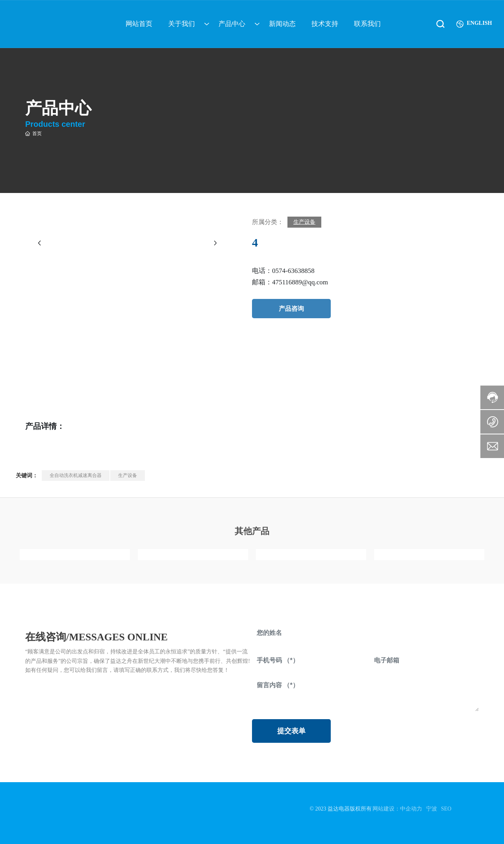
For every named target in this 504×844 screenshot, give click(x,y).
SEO (446, 809)
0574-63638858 (293, 271)
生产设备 (304, 222)
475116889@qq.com (300, 282)
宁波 (432, 809)
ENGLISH (476, 21)
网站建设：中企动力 (397, 809)
